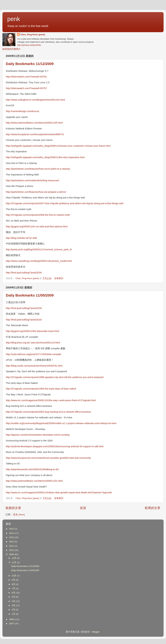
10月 (14, 576)
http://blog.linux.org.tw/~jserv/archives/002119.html (33, 343)
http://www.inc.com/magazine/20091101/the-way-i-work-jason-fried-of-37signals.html (51, 400)
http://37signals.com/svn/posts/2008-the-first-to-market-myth (38, 215)
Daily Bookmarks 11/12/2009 (30, 64)
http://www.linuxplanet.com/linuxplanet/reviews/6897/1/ (35, 134)
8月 (14, 584)
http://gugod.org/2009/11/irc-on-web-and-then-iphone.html (37, 227)
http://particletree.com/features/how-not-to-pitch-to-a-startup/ (38, 169)
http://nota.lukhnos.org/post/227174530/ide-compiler (34, 354)
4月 (14, 601)
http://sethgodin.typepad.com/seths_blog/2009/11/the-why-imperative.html (45, 157)
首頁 (83, 508)
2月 (14, 610)
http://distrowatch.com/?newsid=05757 (26, 88)
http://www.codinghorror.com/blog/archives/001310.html (35, 100)
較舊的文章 (153, 508)
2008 (12, 619)
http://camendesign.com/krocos (22, 111)
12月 (14, 558)
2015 (12, 529)
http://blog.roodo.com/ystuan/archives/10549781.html (34, 366)
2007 (12, 624)
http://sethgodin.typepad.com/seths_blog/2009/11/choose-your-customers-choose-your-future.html (58, 146)
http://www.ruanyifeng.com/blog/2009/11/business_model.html (39, 261)
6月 (14, 593)
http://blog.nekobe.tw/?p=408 (21, 238)
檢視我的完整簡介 (12, 49)
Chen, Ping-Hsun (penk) (33, 35)
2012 (12, 542)
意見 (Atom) (19, 515)
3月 (14, 605)
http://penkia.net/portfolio (29, 45)
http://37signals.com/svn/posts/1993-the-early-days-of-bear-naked (41, 389)
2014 (12, 533)
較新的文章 (13, 508)
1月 (14, 614)
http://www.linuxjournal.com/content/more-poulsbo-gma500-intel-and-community (48, 458)
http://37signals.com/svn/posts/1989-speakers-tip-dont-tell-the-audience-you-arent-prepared (55, 377)
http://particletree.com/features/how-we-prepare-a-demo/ (36, 192)
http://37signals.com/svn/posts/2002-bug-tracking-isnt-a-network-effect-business (48, 412)
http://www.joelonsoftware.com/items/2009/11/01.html (34, 481)
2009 (12, 554)
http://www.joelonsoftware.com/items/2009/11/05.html (34, 123)
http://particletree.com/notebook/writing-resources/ (33, 180)
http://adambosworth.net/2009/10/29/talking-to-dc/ (32, 469)
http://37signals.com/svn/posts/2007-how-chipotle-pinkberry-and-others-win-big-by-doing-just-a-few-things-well (65, 203)
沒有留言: (59, 278)
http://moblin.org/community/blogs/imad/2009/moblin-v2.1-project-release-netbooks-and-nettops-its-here (61, 423)
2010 (12, 550)
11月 (14, 562)
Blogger (96, 632)
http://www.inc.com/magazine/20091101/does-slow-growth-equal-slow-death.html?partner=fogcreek (59, 492)
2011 (12, 546)
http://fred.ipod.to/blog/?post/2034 (24, 273)
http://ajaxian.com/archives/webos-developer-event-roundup (38, 435)
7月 (14, 588)
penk (14, 19)
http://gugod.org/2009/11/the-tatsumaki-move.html (32, 331)
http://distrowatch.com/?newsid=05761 (26, 77)
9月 (14, 580)
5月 (14, 597)
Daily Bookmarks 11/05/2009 (30, 295)
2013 (12, 537)
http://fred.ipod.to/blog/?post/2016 (24, 320)
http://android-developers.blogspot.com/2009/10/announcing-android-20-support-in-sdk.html (55, 446)
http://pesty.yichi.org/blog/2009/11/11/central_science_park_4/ (39, 249)
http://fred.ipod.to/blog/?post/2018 (24, 308)
